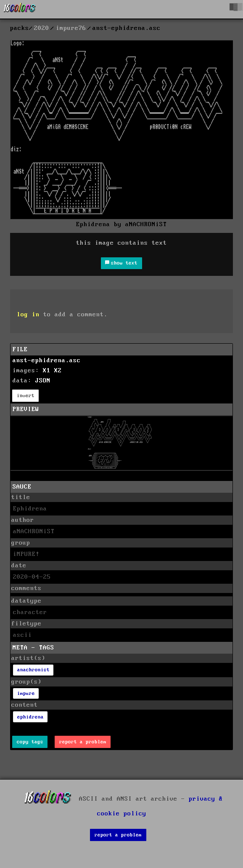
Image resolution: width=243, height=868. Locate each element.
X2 (58, 371)
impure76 (71, 28)
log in (28, 315)
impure (26, 693)
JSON (43, 381)
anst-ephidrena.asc (47, 361)
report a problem (83, 742)
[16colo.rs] (20, 9)
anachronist (33, 670)
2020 (42, 28)
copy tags (30, 742)
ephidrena (30, 717)
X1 (47, 371)
